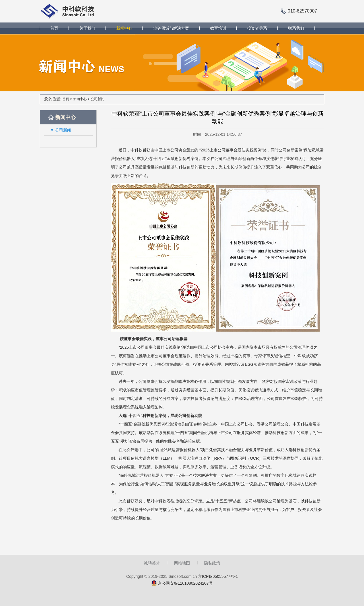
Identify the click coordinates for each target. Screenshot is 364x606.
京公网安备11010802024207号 (185, 583)
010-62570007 (302, 11)
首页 (54, 28)
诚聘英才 (152, 563)
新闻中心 (124, 28)
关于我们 (87, 28)
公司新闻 (98, 99)
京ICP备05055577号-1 (218, 576)
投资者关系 (257, 28)
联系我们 (296, 28)
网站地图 (182, 563)
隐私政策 (212, 563)
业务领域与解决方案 (171, 28)
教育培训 (218, 28)
